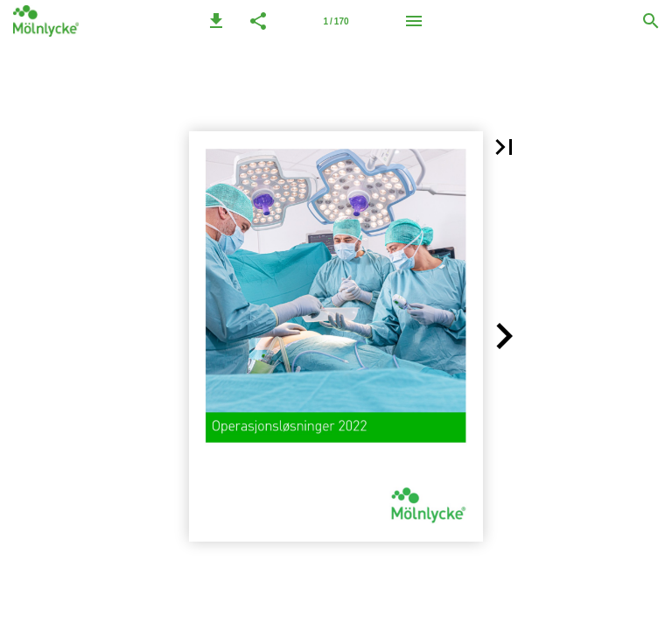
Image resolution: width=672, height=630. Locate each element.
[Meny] (414, 21)
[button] (216, 21)
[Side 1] (336, 21)
